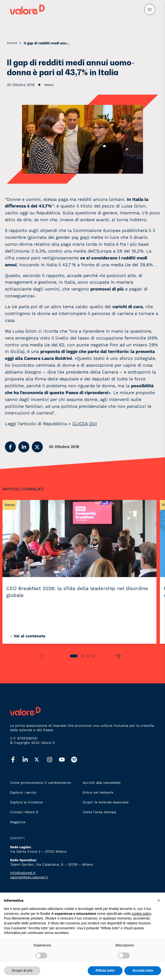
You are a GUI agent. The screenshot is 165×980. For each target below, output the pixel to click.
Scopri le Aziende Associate (106, 802)
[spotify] (77, 760)
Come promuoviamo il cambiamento (40, 783)
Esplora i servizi (23, 792)
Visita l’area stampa (99, 812)
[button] (10, 447)
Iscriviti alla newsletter (102, 783)
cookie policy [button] (141, 914)
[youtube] (65, 760)
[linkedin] (28, 760)
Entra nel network (98, 792)
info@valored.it (23, 873)
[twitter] (41, 760)
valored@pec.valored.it (29, 877)
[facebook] (16, 760)
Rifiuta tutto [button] (105, 970)
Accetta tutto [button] (143, 970)
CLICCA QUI (85, 424)
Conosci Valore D (24, 812)
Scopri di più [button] (22, 970)
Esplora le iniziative (26, 802)
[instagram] (53, 760)
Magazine (18, 822)
